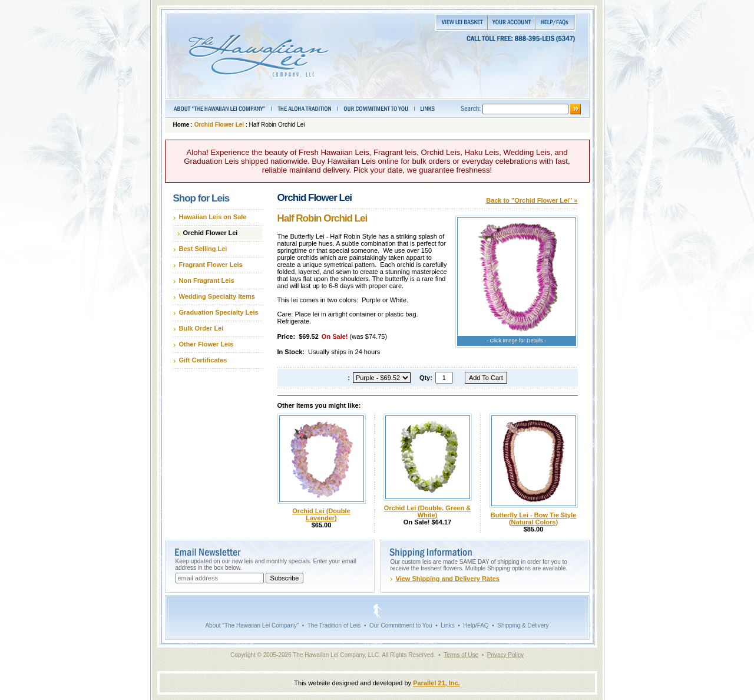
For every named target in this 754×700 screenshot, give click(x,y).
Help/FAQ (476, 625)
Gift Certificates (203, 360)
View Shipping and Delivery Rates (448, 579)
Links (447, 625)
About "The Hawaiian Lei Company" (252, 625)
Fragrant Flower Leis (211, 265)
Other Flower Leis (206, 344)
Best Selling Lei (203, 249)
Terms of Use (461, 655)
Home (181, 125)
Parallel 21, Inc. (436, 683)
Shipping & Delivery (523, 625)
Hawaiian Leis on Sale (213, 217)
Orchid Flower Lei (219, 125)
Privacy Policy (505, 655)
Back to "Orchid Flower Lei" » (532, 200)
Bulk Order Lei (201, 328)
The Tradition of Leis (334, 625)
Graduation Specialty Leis (219, 312)
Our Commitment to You (401, 625)
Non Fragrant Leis (207, 280)
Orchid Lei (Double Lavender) (321, 514)
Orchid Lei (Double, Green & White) (427, 511)
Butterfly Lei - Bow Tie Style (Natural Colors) (533, 519)
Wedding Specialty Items (217, 296)
